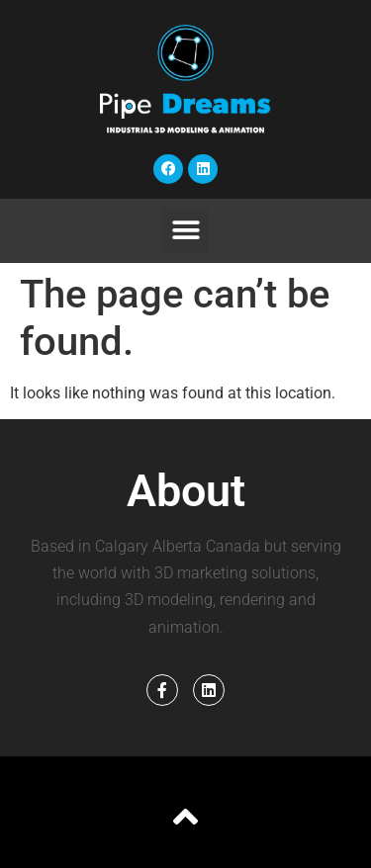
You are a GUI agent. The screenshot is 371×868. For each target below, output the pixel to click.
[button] (185, 231)
